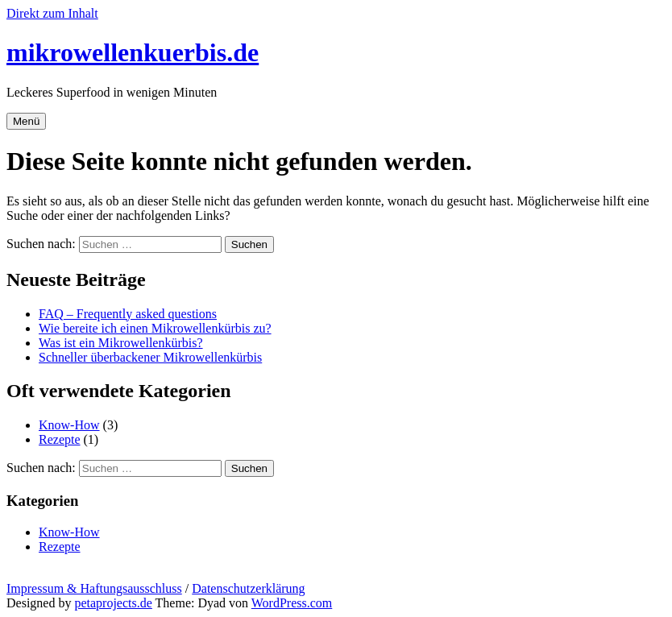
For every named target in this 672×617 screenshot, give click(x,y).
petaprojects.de (113, 603)
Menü (26, 121)
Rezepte (60, 439)
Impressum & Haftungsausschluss (94, 588)
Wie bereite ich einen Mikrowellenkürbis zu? (155, 328)
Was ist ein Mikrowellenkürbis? (121, 343)
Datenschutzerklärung (248, 588)
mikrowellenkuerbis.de (133, 52)
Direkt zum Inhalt (52, 13)
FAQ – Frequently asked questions (128, 314)
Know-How (69, 425)
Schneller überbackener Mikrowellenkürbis (150, 357)
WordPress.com (292, 603)
